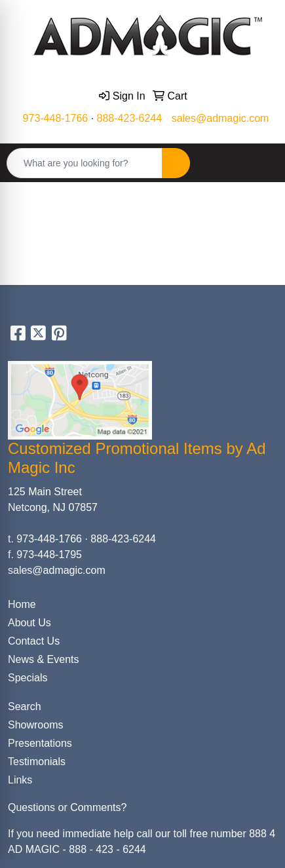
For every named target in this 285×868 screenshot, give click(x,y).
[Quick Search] (85, 163)
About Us (29, 623)
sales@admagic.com (220, 118)
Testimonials (37, 762)
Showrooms (35, 725)
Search (25, 707)
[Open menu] (259, 163)
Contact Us (34, 641)
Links (20, 780)
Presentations (40, 743)
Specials (28, 678)
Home (22, 604)
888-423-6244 (130, 118)
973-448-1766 (56, 118)
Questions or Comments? (67, 807)
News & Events (43, 659)
